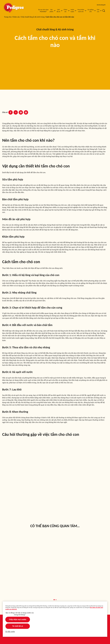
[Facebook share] (11, 112)
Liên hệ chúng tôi (101, 5)
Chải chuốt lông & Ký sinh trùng (33, 17)
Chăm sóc (16, 17)
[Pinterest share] (21, 112)
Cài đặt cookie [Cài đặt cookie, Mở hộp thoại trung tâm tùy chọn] (10, 631)
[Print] (26, 112)
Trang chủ (8, 17)
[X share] (16, 112)
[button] (54, 600)
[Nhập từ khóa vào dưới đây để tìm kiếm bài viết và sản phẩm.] (104, 11)
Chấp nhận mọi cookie (18, 619)
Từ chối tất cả (18, 626)
